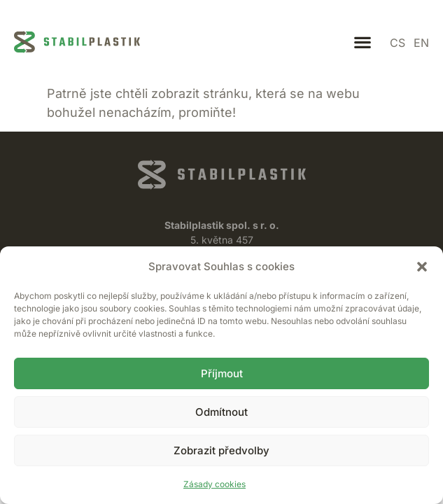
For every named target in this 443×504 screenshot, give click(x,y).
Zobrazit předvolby (221, 450)
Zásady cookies (215, 484)
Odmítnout (221, 412)
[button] (422, 267)
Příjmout (222, 373)
